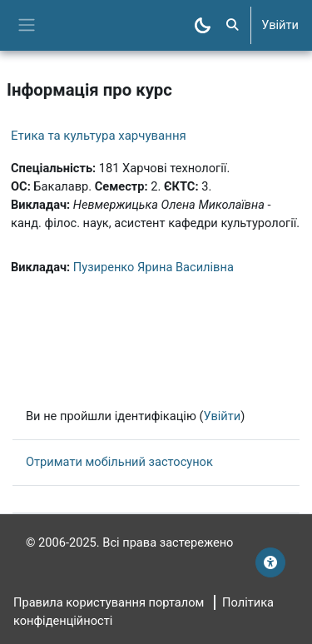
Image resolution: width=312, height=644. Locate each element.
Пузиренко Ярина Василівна (154, 267)
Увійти (280, 25)
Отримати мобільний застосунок (119, 462)
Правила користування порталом (109, 602)
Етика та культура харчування (99, 136)
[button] (232, 25)
